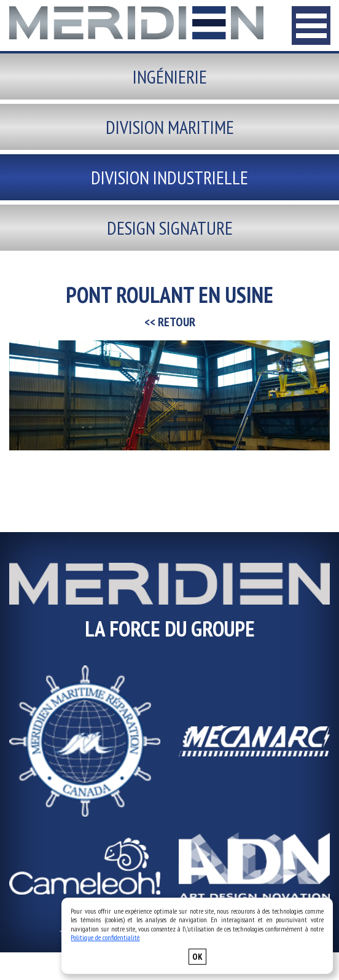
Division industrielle (169, 177)
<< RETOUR (170, 322)
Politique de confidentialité (105, 937)
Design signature (170, 228)
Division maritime (170, 127)
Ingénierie (170, 76)
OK (197, 957)
